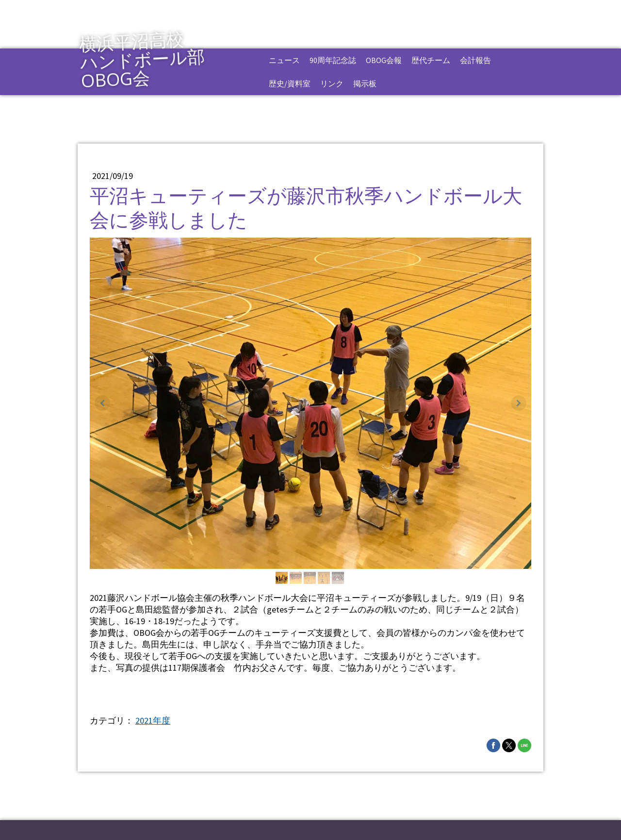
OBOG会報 (384, 60)
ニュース (284, 60)
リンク (332, 83)
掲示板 (365, 83)
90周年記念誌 (333, 60)
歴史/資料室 (290, 83)
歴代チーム (431, 60)
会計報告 (475, 60)
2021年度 (153, 720)
